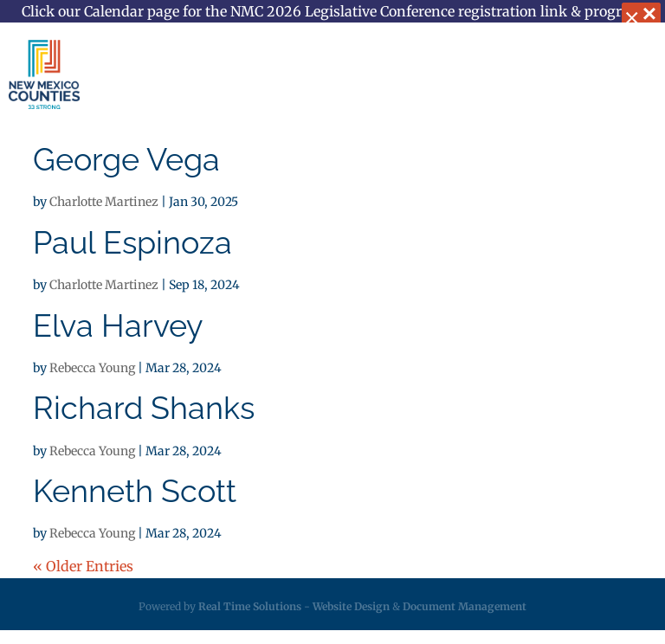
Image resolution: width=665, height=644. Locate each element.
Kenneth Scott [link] (135, 491)
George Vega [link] (126, 159)
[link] (44, 74)
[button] (634, 76)
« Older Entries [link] (83, 566)
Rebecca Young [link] (92, 368)
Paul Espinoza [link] (132, 242)
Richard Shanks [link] (144, 408)
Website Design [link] (351, 606)
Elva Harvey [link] (118, 325)
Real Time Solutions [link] (250, 606)
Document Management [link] (465, 606)
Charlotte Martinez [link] (104, 202)
